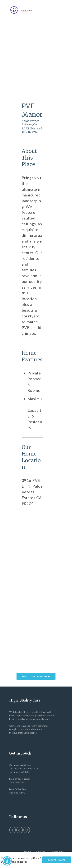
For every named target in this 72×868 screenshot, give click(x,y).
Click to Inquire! (57, 860)
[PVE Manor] (32, 532)
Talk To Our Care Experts (36, 676)
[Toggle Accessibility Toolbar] (7, 861)
